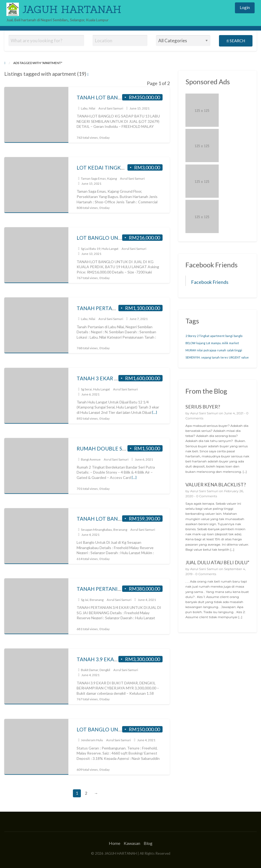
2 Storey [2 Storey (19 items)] (191, 336)
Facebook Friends (210, 282)
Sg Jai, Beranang (92, 600)
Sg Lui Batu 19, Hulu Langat (100, 249)
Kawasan (132, 843)
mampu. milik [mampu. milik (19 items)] (220, 343)
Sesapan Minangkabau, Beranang (104, 530)
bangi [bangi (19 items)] (229, 336)
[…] (155, 412)
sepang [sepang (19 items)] (206, 357)
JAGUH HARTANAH (72, 9)
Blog (148, 843)
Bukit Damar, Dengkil (96, 670)
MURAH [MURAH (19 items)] (191, 350)
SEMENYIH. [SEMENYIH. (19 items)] (193, 357)
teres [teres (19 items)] (224, 357)
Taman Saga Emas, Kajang (99, 178)
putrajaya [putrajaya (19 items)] (210, 350)
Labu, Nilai (88, 108)
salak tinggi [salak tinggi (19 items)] (235, 350)
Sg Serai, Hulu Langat (95, 389)
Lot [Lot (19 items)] (208, 343)
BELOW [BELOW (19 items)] (190, 343)
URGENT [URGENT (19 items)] (235, 357)
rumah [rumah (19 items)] (222, 350)
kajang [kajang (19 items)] (201, 343)
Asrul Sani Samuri (111, 108)
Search (236, 41)
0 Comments (206, 496)
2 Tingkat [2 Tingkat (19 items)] (203, 336)
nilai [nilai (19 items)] (200, 350)
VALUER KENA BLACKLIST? (216, 484)
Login (245, 7)
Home (115, 843)
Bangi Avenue (91, 459)
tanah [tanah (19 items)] (216, 357)
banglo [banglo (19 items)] (238, 336)
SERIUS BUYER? (203, 407)
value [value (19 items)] (245, 357)
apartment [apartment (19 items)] (217, 336)
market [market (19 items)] (234, 343)
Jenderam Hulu (92, 740)
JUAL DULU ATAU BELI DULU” (217, 562)
